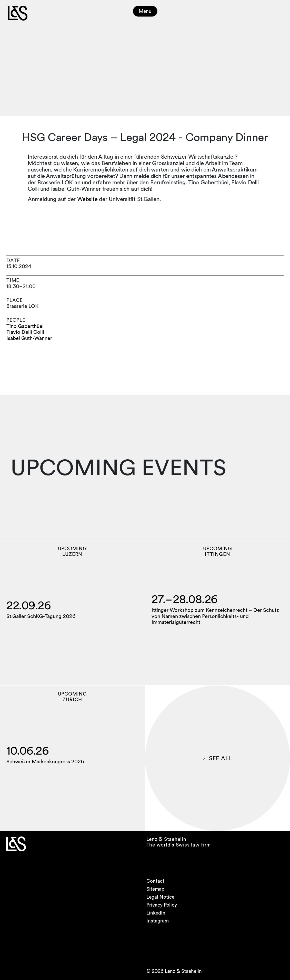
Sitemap (155, 889)
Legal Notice (160, 897)
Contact (155, 881)
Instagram (158, 921)
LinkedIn (156, 913)
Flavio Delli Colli (25, 332)
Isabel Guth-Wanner (29, 338)
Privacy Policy (162, 905)
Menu (145, 11)
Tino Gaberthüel (25, 326)
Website (87, 199)
